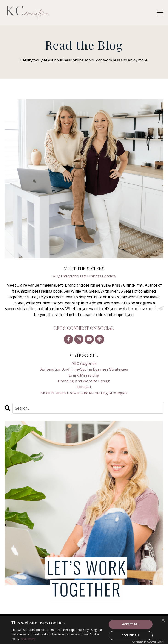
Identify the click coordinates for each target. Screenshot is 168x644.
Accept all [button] (131, 624)
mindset (84, 387)
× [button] (163, 621)
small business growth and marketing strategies (84, 393)
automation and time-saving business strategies (84, 369)
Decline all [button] (131, 635)
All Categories (84, 364)
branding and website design (84, 381)
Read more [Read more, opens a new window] (28, 639)
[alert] (84, 630)
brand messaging (84, 375)
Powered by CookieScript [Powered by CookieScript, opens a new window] (148, 642)
